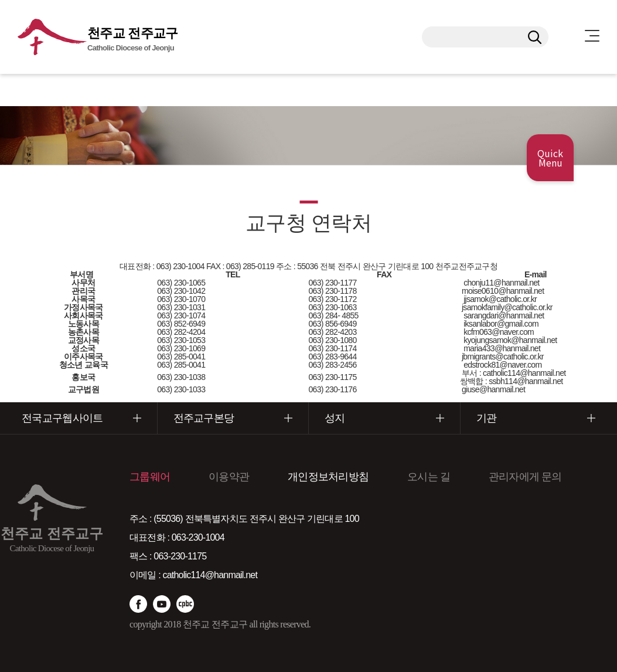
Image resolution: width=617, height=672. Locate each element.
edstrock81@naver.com (502, 365)
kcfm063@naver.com (499, 332)
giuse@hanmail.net (493, 389)
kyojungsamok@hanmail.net (510, 340)
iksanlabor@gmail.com (501, 324)
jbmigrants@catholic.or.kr (502, 357)
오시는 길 (429, 477)
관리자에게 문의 (525, 477)
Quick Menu (550, 158)
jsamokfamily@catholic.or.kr (506, 307)
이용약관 (229, 477)
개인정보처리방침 (328, 477)
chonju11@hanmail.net (501, 283)
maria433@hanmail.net (502, 348)
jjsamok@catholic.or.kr (500, 299)
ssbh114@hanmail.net (526, 381)
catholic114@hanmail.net (524, 373)
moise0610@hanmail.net (502, 291)
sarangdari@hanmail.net (504, 315)
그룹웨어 (150, 477)
